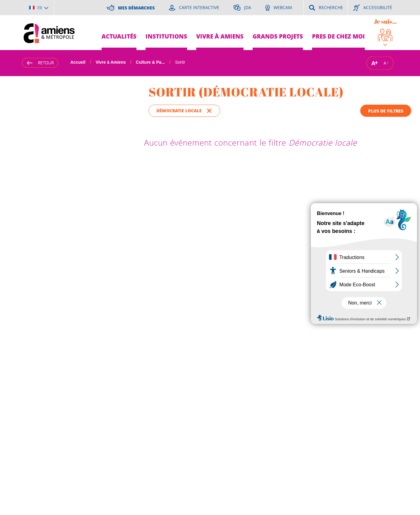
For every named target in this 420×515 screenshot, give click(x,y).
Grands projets (278, 36)
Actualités (119, 36)
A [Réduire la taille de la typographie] (385, 63)
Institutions (166, 36)
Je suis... (385, 21)
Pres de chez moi (338, 36)
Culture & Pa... (150, 62)
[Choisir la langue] (39, 8)
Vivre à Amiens (220, 36)
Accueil (78, 62)
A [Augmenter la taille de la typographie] (373, 63)
